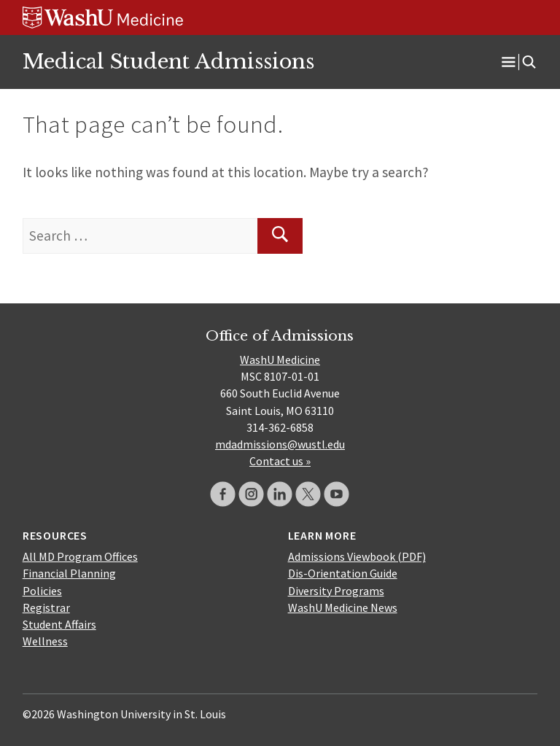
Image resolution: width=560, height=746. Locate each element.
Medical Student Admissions (168, 61)
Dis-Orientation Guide (343, 573)
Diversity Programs (336, 591)
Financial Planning (69, 573)
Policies (42, 591)
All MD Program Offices (80, 556)
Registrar (46, 607)
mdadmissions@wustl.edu (280, 444)
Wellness (45, 641)
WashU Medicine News (343, 607)
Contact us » (280, 461)
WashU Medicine (280, 360)
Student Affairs (59, 624)
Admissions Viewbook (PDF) (357, 556)
